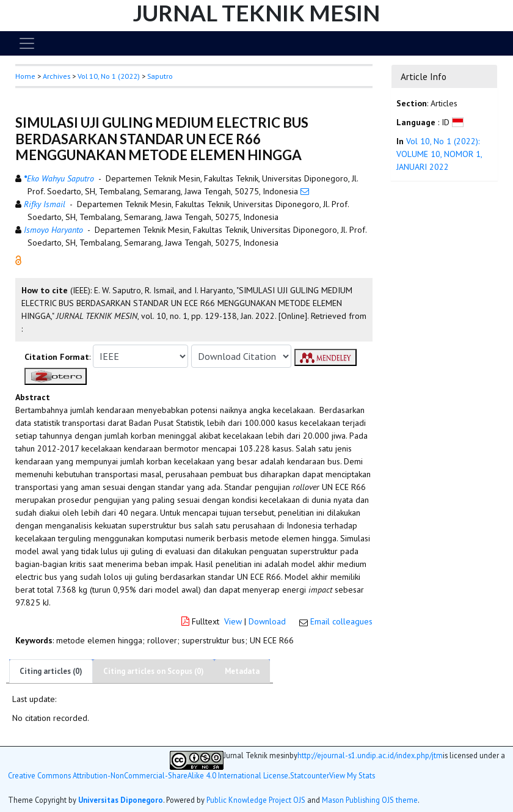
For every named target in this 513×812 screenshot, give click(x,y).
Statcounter (310, 775)
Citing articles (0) (51, 671)
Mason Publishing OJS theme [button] (370, 800)
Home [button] (25, 76)
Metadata (242, 671)
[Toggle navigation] (27, 43)
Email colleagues (341, 621)
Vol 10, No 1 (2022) (109, 76)
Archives (56, 76)
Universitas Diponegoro (121, 800)
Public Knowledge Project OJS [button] (256, 800)
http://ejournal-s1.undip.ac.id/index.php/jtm (370, 755)
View (233, 621)
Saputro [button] (160, 76)
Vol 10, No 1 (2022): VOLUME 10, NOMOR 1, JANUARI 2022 (439, 154)
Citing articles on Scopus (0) (154, 671)
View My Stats (352, 776)
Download (267, 621)
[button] (18, 260)
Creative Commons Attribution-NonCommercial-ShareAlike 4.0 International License (148, 776)
